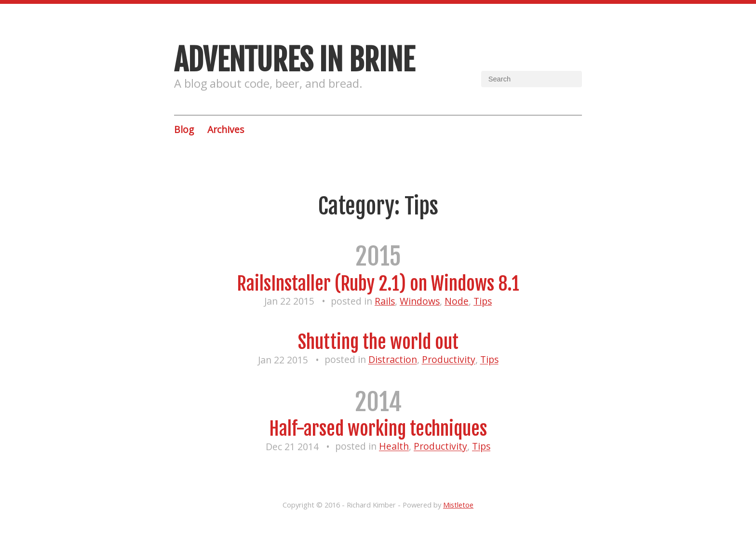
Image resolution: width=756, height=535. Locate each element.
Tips (483, 301)
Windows (420, 301)
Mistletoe (458, 505)
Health (394, 447)
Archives (226, 129)
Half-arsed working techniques (378, 429)
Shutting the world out (378, 342)
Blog (184, 129)
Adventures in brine (294, 60)
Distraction (393, 360)
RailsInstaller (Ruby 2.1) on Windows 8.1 (378, 284)
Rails (385, 301)
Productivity (449, 360)
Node (457, 301)
